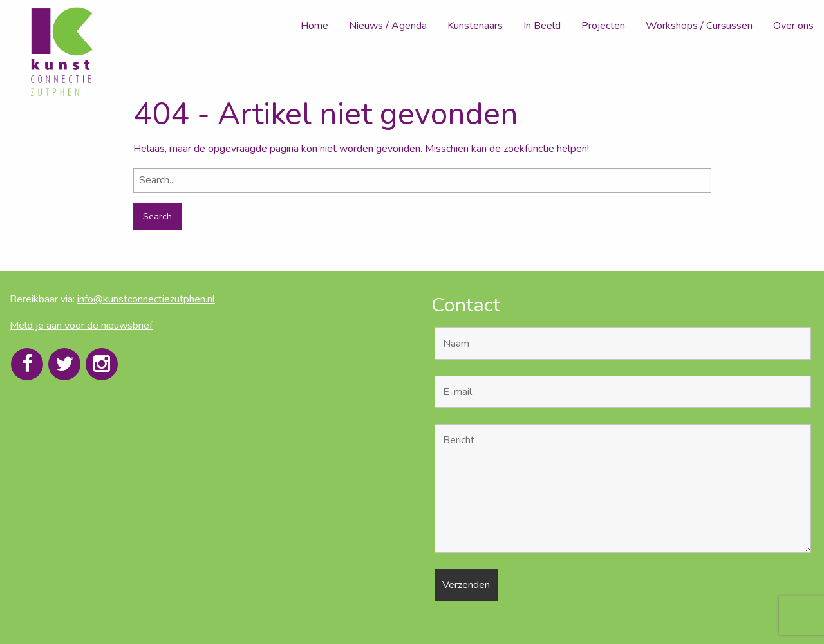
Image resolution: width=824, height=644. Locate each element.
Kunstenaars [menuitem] (475, 26)
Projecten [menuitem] (603, 26)
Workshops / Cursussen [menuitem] (699, 26)
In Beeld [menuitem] (542, 26)
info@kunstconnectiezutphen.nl (146, 299)
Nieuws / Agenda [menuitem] (388, 26)
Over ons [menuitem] (793, 26)
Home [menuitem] (314, 26)
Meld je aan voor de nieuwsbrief (81, 326)
